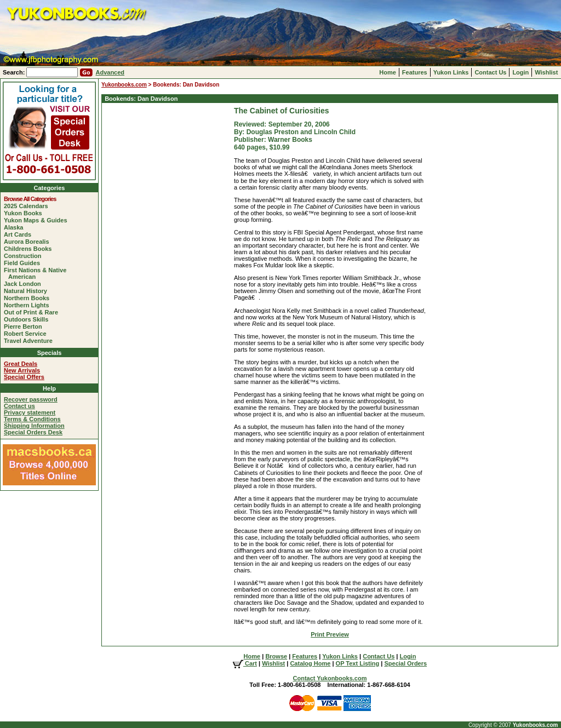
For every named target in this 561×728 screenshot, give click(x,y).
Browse (276, 656)
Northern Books (29, 298)
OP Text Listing (358, 663)
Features (415, 72)
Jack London (25, 284)
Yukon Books (25, 213)
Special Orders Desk (33, 432)
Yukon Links (451, 72)
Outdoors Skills (28, 319)
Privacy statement (30, 412)
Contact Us (490, 72)
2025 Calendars (28, 206)
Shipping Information (34, 426)
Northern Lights (29, 305)
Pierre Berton (25, 326)
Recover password (31, 399)
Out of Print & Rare (33, 312)
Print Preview (330, 634)
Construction (25, 256)
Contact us (19, 406)
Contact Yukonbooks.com (330, 678)
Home (388, 72)
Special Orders (405, 663)
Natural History (28, 291)
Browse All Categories (32, 199)
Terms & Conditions (32, 419)
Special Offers (24, 377)
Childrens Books (30, 249)
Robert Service (27, 334)
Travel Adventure (30, 341)
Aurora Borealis (29, 242)
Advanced (110, 72)
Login (520, 72)
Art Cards (20, 234)
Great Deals (21, 364)
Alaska (16, 227)
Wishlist (546, 72)
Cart (245, 663)
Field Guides (24, 263)
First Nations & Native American (37, 273)
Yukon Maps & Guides (38, 220)
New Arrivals (22, 370)
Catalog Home (310, 663)
